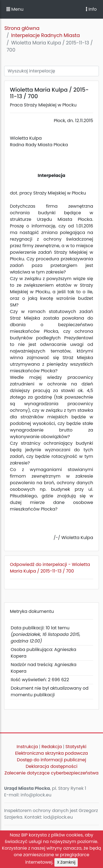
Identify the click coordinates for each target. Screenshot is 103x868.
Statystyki (76, 747)
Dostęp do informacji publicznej (52, 760)
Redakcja (52, 747)
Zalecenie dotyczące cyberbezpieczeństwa (51, 773)
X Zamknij (66, 862)
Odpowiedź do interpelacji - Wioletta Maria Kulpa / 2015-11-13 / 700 (50, 568)
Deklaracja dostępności (51, 766)
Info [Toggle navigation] (91, 9)
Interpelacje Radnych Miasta (45, 35)
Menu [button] (15, 9)
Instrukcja (27, 747)
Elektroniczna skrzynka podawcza (51, 753)
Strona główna (22, 28)
